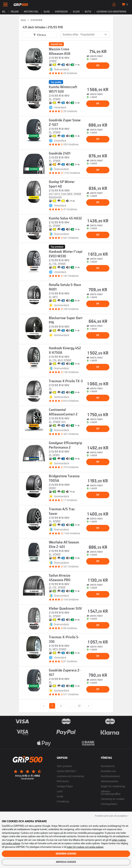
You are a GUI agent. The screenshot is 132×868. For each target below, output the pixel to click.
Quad (47, 12)
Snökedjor (61, 12)
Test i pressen (64, 766)
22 (79, 706)
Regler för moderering (113, 786)
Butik (88, 12)
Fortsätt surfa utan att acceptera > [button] (112, 816)
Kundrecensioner (110, 776)
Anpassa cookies (66, 862)
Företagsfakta (109, 804)
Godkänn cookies (66, 854)
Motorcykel (31, 12)
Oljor (76, 12)
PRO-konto (63, 781)
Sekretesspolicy (110, 781)
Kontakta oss (108, 771)
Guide (60, 796)
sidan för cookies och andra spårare (85, 847)
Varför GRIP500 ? (67, 771)
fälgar (15, 12)
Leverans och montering (111, 12)
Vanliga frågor (65, 786)
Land (60, 791)
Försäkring (63, 801)
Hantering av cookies (113, 799)
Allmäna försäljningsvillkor (111, 793)
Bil (4, 12)
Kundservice (108, 766)
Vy (98, 66)
